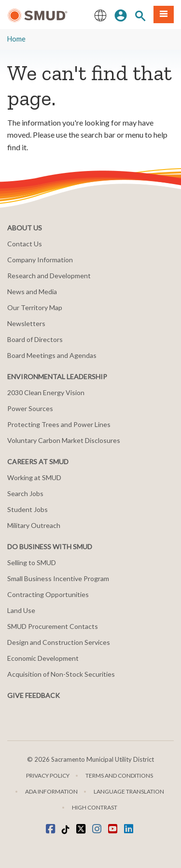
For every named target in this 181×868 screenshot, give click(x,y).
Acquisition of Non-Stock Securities (61, 674)
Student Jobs (28, 509)
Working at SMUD (34, 477)
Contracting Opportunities (48, 594)
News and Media (32, 292)
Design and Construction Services (59, 642)
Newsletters (26, 323)
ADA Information (51, 791)
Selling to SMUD (32, 562)
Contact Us (25, 244)
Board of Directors (35, 339)
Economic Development (43, 658)
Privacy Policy (48, 776)
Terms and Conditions (119, 776)
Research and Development (49, 276)
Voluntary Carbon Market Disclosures (64, 440)
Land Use (21, 610)
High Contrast (95, 807)
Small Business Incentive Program (58, 578)
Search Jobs (25, 493)
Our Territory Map (35, 307)
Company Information (40, 260)
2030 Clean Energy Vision (46, 392)
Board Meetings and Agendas (52, 355)
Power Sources (30, 408)
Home (16, 39)
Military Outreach (34, 525)
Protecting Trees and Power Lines (59, 424)
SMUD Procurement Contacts (53, 626)
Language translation (129, 791)
